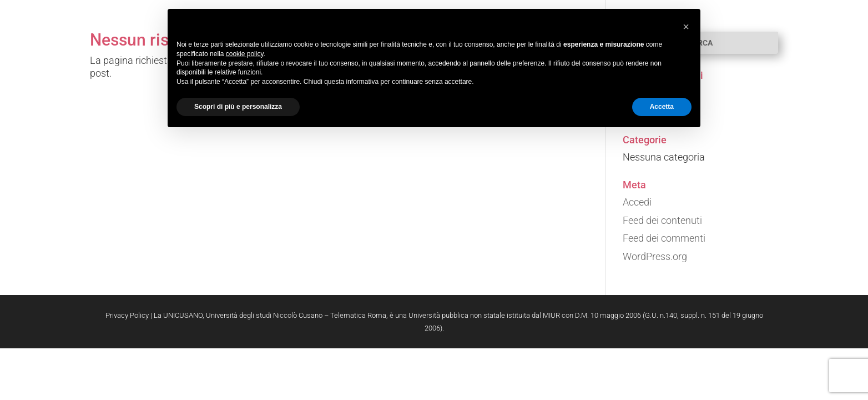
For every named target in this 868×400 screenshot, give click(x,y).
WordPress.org (655, 256)
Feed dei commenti (664, 238)
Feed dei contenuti (662, 220)
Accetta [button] (662, 107)
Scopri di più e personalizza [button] (238, 107)
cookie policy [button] (245, 54)
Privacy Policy (127, 315)
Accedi (637, 202)
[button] (686, 27)
